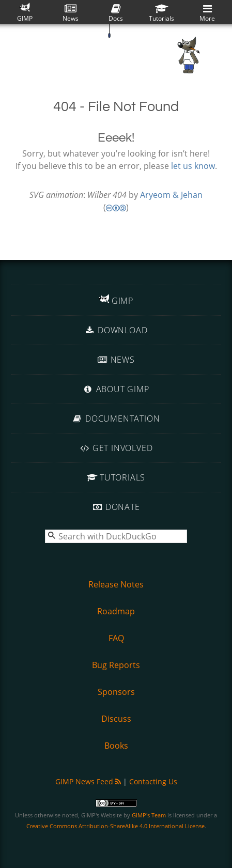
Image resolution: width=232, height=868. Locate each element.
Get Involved (116, 448)
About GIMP (116, 389)
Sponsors (116, 692)
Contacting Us (153, 781)
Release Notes (116, 584)
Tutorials (161, 13)
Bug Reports (116, 665)
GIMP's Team (149, 815)
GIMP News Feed (88, 781)
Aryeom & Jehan (171, 195)
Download (116, 330)
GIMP (25, 12)
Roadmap (116, 611)
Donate (116, 507)
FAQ (116, 638)
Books (116, 746)
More (207, 13)
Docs (116, 13)
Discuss (116, 719)
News (71, 13)
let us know (193, 166)
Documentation (116, 419)
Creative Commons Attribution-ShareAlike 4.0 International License (115, 826)
